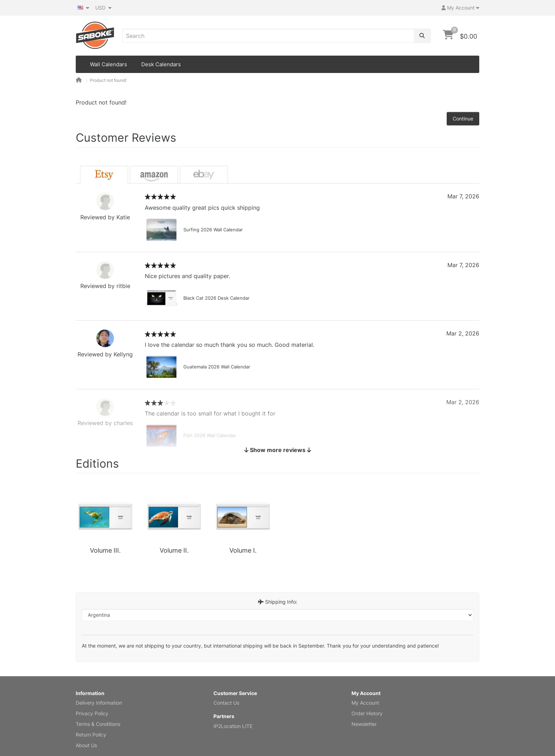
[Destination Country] (277, 615)
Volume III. (105, 550)
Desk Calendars (161, 64)
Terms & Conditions (98, 724)
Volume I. (243, 550)
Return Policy (91, 735)
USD (103, 8)
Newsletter (364, 724)
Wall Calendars (108, 64)
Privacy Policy (92, 713)
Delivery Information (99, 703)
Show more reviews (278, 450)
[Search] (422, 36)
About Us (86, 745)
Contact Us (226, 703)
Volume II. (174, 550)
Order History (367, 713)
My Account (365, 703)
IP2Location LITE (233, 726)
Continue (463, 119)
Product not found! (108, 80)
